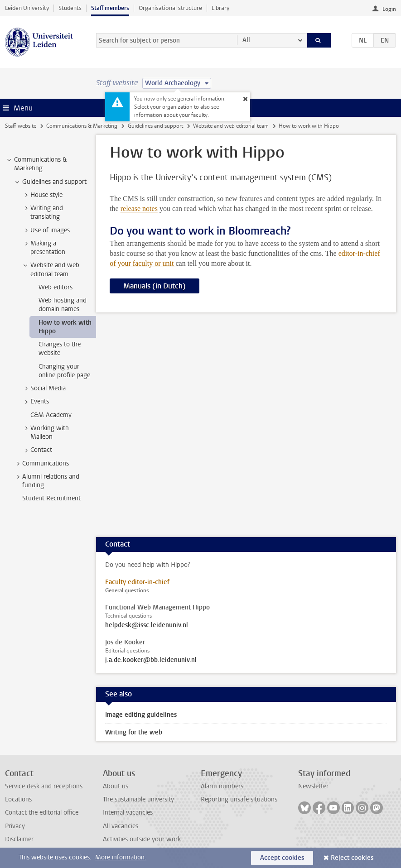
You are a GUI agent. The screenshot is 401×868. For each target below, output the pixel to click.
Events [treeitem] (35, 402)
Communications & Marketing (82, 126)
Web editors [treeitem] (56, 287)
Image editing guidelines (141, 715)
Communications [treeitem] (41, 464)
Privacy (15, 826)
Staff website (21, 126)
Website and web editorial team (231, 126)
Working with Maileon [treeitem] (45, 432)
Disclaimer (19, 839)
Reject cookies (352, 858)
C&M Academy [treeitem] (51, 415)
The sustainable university (138, 799)
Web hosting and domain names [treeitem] (63, 305)
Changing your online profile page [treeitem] (64, 371)
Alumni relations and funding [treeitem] (46, 481)
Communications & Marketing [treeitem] (36, 164)
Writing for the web (134, 732)
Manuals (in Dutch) (155, 286)
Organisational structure (170, 8)
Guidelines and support (155, 126)
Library (220, 8)
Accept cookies (282, 858)
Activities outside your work (142, 839)
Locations (18, 799)
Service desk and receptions (44, 786)
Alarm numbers (222, 786)
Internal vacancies (128, 813)
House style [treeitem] (42, 195)
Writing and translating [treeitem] (42, 212)
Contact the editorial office (42, 813)
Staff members (110, 8)
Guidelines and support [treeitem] (50, 182)
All (246, 40)
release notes (139, 209)
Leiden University (27, 8)
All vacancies (121, 826)
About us (116, 786)
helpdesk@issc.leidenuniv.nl (147, 625)
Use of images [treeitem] (46, 230)
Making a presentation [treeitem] (43, 248)
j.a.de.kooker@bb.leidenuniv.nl (151, 660)
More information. (121, 857)
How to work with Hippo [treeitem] (65, 327)
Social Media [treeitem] (44, 388)
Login (389, 9)
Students (70, 8)
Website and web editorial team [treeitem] (51, 269)
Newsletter (313, 786)
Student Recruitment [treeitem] (51, 498)
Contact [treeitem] (37, 450)
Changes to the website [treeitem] (60, 349)
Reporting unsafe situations (239, 799)
